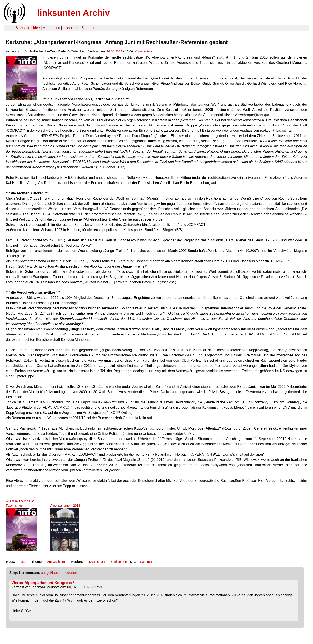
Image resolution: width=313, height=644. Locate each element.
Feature (23, 562)
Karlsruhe (147, 562)
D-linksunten (118, 562)
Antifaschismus (57, 562)
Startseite (23, 28)
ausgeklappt (50, 573)
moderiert (70, 573)
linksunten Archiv (73, 13)
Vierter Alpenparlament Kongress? (43, 583)
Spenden (88, 28)
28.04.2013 (114, 51)
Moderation (51, 28)
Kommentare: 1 (145, 51)
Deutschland (98, 562)
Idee (36, 28)
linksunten (71, 28)
